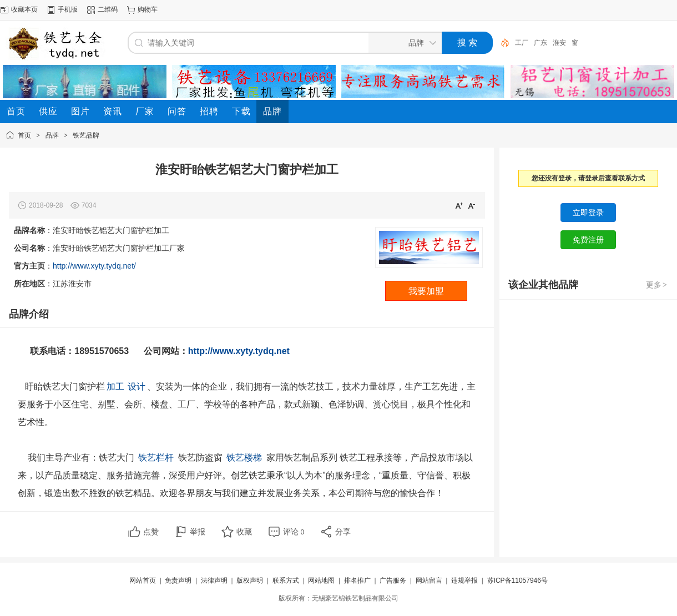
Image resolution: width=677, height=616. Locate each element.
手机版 (68, 9)
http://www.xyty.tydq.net (241, 351)
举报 (198, 532)
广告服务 (393, 580)
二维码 (108, 9)
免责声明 (178, 580)
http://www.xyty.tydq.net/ (94, 266)
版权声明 (250, 580)
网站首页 (143, 580)
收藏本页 (24, 9)
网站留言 (429, 580)
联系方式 (286, 580)
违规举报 (464, 580)
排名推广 (357, 580)
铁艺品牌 (86, 135)
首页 (24, 135)
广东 (540, 43)
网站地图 (321, 580)
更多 (657, 285)
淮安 (559, 43)
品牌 (52, 135)
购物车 (148, 9)
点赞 (151, 532)
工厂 (522, 43)
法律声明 (214, 580)
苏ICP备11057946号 (517, 580)
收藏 (244, 532)
